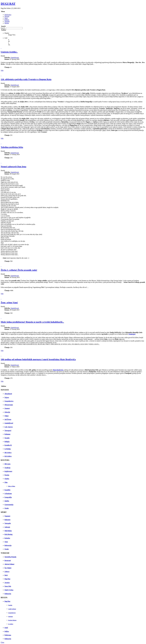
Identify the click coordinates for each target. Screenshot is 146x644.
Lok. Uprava (9, 427)
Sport (6, 18)
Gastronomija (9, 505)
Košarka (7, 538)
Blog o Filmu (12, 486)
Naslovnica (8, 15)
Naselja (10, 605)
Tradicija (7, 468)
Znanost (7, 408)
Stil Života (8, 419)
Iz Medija (8, 449)
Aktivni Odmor (9, 564)
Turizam (7, 21)
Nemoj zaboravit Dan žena (13, 167)
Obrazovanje (9, 405)
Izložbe (7, 501)
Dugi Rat (7, 579)
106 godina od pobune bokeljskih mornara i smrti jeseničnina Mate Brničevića (38, 359)
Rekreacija (8, 545)
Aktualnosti (8, 394)
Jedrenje (7, 527)
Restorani (8, 561)
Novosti (7, 16)
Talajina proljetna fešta (12, 147)
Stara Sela (8, 586)
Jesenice (7, 583)
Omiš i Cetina (9, 590)
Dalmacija (8, 594)
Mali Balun (8, 531)
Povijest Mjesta (12, 620)
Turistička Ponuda (10, 557)
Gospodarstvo (9, 401)
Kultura (7, 20)
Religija (7, 442)
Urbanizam (8, 494)
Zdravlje (7, 412)
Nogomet (7, 516)
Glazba (7, 479)
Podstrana (8, 635)
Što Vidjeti (8, 568)
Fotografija (8, 497)
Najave (7, 397)
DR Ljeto (7, 464)
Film (6, 482)
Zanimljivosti (15, 58)
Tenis (6, 542)
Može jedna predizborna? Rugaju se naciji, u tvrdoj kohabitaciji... (32, 322)
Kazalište (7, 490)
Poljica (7, 631)
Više (2, 70)
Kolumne (7, 434)
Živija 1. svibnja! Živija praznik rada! (19, 270)
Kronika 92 (8, 445)
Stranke (7, 438)
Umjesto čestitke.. (9, 52)
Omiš (6, 628)
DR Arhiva (8, 453)
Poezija (7, 475)
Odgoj (6, 416)
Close (2, 642)
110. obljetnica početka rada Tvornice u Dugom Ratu (26, 79)
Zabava (7, 572)
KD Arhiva (8, 456)
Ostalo (7, 508)
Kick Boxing (8, 534)
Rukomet (7, 520)
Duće (6, 575)
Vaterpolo (8, 523)
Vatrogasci (8, 431)
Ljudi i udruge (12, 609)
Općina (7, 23)
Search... (3, 28)
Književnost (8, 471)
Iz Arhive (11, 624)
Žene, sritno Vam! (9, 303)
